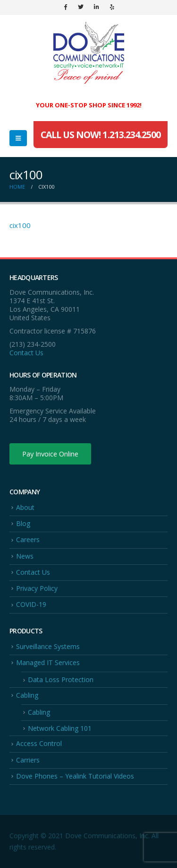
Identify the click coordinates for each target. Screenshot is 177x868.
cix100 (20, 225)
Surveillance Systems (48, 646)
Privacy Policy (37, 588)
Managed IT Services (48, 662)
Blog (23, 523)
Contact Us (26, 353)
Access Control (39, 743)
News (25, 556)
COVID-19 (31, 604)
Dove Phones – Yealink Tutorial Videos (75, 776)
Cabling (27, 695)
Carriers (28, 760)
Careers (28, 539)
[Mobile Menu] (18, 138)
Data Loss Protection (61, 679)
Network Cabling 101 (60, 728)
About (25, 507)
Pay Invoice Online (50, 454)
